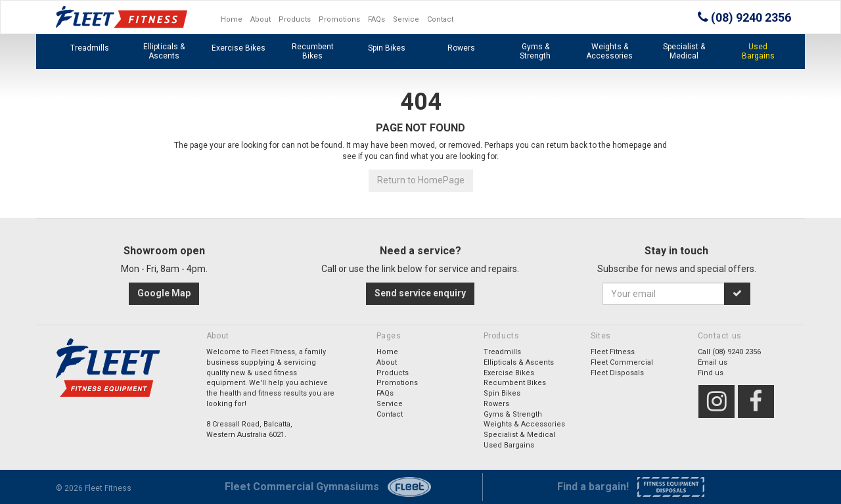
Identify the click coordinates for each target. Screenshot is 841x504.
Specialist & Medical (684, 51)
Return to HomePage (421, 180)
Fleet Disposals (617, 373)
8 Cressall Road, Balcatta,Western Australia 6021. (249, 429)
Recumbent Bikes (313, 51)
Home (232, 19)
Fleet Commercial (622, 362)
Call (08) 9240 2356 (729, 352)
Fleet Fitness (613, 352)
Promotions (339, 19)
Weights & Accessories (609, 51)
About (261, 19)
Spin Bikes (387, 48)
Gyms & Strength (535, 51)
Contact (440, 19)
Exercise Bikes (239, 48)
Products (295, 19)
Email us (713, 362)
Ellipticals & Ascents (164, 51)
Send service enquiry (420, 293)
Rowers (461, 48)
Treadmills (90, 48)
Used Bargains (758, 51)
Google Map (164, 293)
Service (406, 19)
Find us (711, 373)
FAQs (376, 19)
